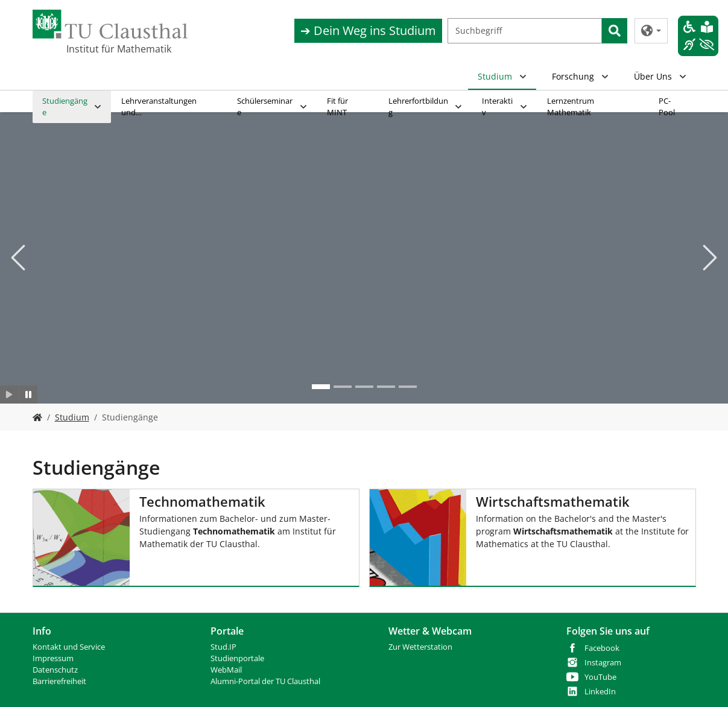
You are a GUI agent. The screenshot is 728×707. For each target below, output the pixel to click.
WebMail (226, 670)
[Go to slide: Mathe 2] (343, 387)
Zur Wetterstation (420, 647)
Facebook (602, 648)
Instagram (603, 663)
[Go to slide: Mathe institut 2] (321, 387)
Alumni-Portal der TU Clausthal (265, 681)
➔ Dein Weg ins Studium (368, 30)
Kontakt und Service (69, 647)
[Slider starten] (9, 395)
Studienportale (237, 658)
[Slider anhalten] (29, 395)
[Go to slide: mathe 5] (408, 387)
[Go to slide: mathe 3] (364, 387)
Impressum (53, 658)
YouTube (600, 677)
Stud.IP (223, 647)
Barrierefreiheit (59, 681)
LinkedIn (600, 692)
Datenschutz (55, 670)
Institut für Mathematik (119, 49)
